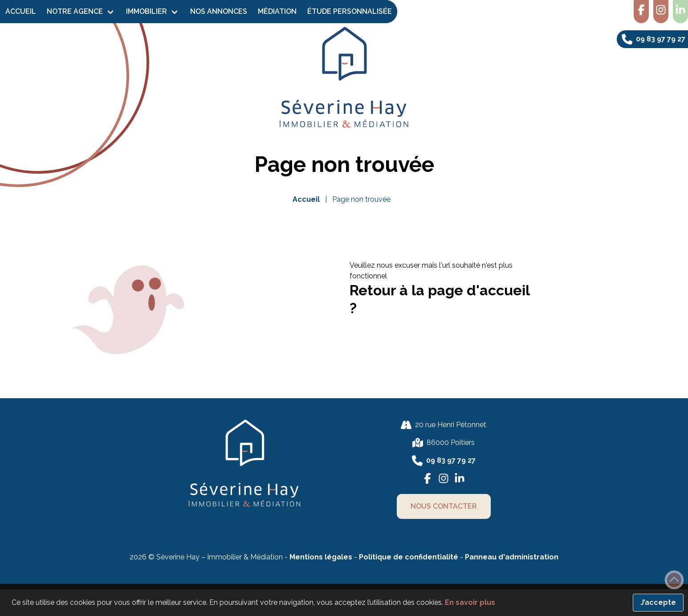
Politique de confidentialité (409, 557)
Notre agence (75, 11)
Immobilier (147, 11)
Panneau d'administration (512, 557)
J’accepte (658, 602)
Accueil (21, 11)
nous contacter (444, 506)
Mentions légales (321, 557)
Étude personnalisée (350, 11)
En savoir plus (470, 602)
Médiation (277, 11)
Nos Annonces (219, 11)
